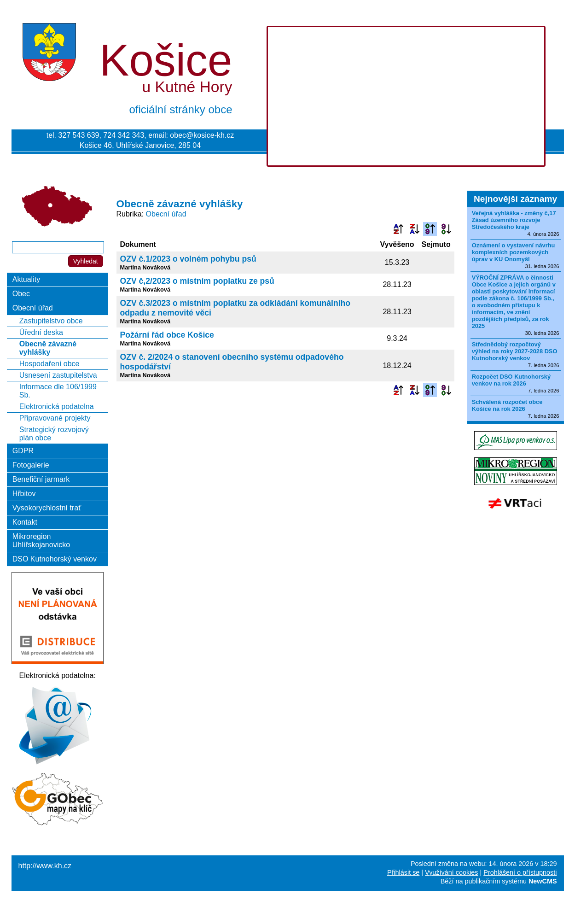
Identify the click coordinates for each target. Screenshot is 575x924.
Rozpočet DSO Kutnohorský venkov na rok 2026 (511, 380)
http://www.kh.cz (45, 866)
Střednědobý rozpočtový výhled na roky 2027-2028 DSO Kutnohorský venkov (515, 351)
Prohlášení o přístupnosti (520, 872)
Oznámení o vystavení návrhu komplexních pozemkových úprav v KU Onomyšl (514, 252)
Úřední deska (41, 332)
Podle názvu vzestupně (398, 229)
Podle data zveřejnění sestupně (446, 229)
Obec (21, 294)
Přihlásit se (403, 872)
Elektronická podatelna (57, 406)
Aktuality (26, 279)
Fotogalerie (31, 465)
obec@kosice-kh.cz (202, 135)
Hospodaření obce (49, 364)
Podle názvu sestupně (414, 229)
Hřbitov (24, 494)
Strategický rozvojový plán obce (54, 434)
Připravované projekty (55, 418)
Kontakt (25, 522)
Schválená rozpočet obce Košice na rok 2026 (507, 405)
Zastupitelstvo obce (51, 321)
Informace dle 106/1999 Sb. (58, 391)
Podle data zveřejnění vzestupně (430, 229)
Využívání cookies (451, 872)
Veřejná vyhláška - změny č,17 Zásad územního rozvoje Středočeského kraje (514, 220)
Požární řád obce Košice (167, 335)
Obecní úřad (166, 214)
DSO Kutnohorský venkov (55, 559)
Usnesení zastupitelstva (58, 375)
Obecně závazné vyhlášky (48, 348)
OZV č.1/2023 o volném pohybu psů (188, 259)
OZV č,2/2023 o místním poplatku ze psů (197, 281)
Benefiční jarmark (41, 479)
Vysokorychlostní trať (47, 508)
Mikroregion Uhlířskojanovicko (41, 541)
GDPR (23, 451)
